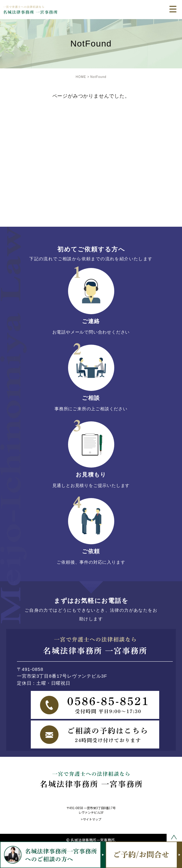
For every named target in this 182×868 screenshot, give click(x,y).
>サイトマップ (91, 819)
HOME (81, 77)
